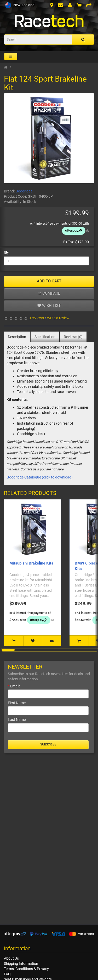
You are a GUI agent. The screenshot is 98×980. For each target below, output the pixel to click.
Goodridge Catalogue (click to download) (40, 477)
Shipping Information (21, 964)
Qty (6, 253)
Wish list (49, 306)
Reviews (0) (73, 337)
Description (17, 337)
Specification (45, 337)
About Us (11, 958)
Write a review (58, 318)
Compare (49, 293)
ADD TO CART (49, 281)
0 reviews (36, 318)
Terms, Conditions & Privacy (26, 969)
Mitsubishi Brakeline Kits (31, 563)
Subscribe (48, 744)
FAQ (7, 974)
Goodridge (24, 191)
